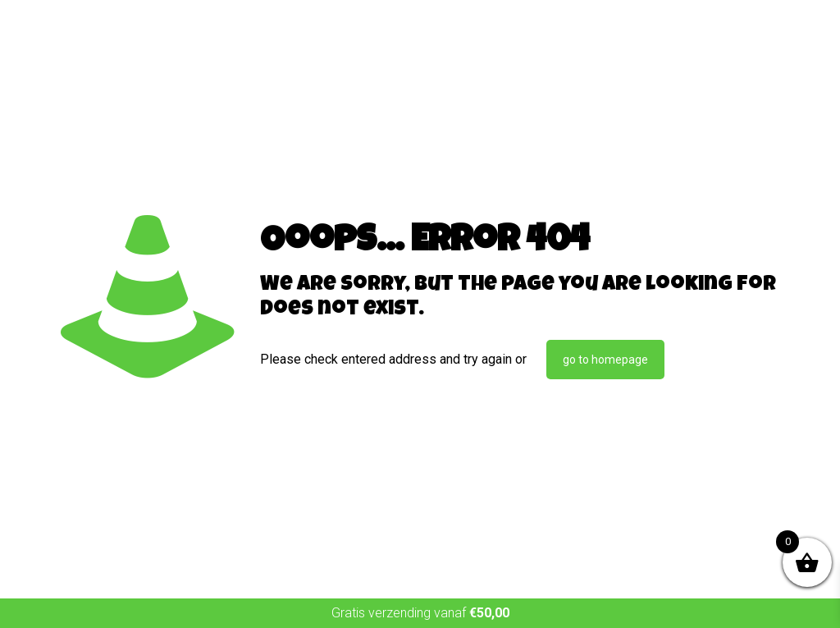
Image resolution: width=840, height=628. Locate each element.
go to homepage (605, 360)
